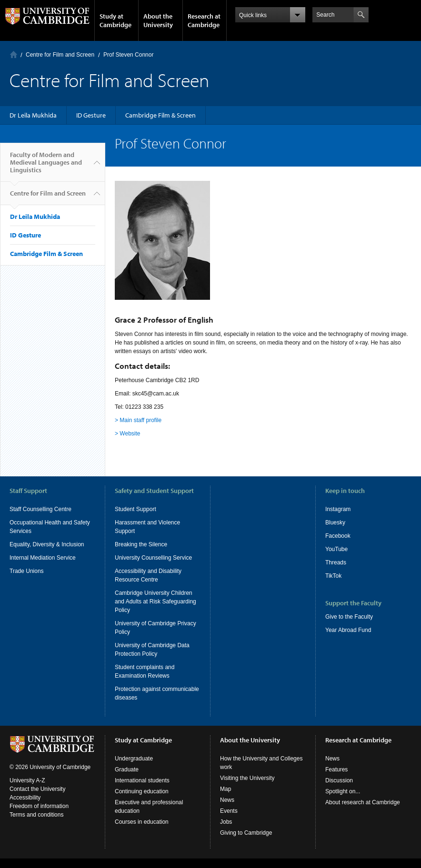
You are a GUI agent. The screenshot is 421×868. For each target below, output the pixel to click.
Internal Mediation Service (43, 558)
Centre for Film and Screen (60, 55)
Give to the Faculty (349, 617)
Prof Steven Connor (128, 55)
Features (336, 779)
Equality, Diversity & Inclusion (47, 544)
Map (226, 799)
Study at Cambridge (115, 20)
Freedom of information (39, 816)
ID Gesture (91, 115)
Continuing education (142, 801)
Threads (336, 562)
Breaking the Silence (141, 544)
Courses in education (142, 831)
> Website (127, 434)
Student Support (135, 509)
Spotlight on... (343, 801)
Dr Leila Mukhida (33, 115)
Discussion (339, 790)
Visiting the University (247, 788)
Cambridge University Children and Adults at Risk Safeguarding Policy (155, 602)
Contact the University (37, 799)
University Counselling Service (153, 558)
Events (229, 820)
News (227, 809)
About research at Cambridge (363, 812)
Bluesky (335, 523)
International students (142, 790)
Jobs (226, 831)
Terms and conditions (36, 824)
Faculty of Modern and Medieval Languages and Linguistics (46, 166)
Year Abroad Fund (348, 630)
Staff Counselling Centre (40, 509)
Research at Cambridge (204, 20)
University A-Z (27, 790)
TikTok (333, 576)
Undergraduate (134, 768)
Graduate (127, 779)
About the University (158, 20)
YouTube (336, 549)
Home (14, 54)
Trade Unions (27, 571)
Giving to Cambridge (246, 842)
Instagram (338, 509)
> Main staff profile (138, 420)
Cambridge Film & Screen (160, 115)
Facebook (338, 536)
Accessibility (25, 807)
